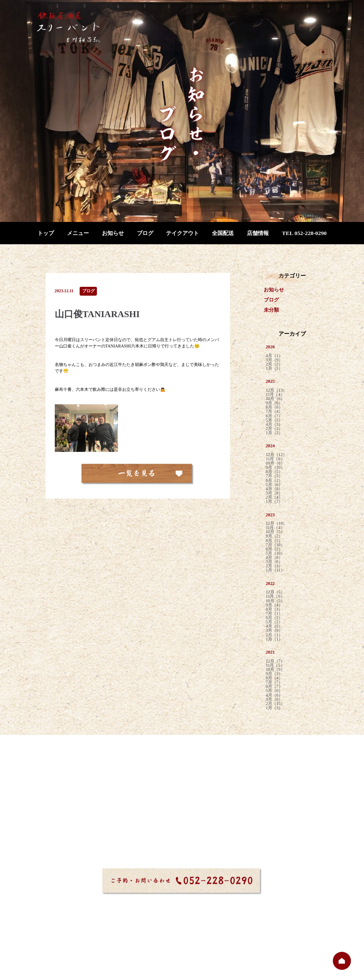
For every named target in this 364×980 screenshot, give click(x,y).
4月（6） (274, 558)
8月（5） (274, 472)
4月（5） (274, 626)
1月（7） (274, 502)
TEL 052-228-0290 (304, 233)
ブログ (145, 233)
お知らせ (113, 233)
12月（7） (275, 661)
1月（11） (275, 570)
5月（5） (274, 420)
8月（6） (274, 407)
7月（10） (275, 545)
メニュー (78, 233)
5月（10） (275, 553)
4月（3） (274, 425)
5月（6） (274, 485)
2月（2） (274, 364)
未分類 (271, 310)
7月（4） (274, 411)
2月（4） (274, 497)
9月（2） (274, 536)
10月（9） (275, 670)
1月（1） (274, 639)
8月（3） (274, 609)
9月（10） (275, 467)
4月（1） (274, 356)
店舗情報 (258, 233)
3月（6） (274, 562)
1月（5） (274, 369)
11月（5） (275, 665)
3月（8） (274, 493)
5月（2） (274, 622)
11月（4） (275, 395)
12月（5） (275, 592)
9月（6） (274, 403)
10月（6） (275, 399)
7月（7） (274, 682)
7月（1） (274, 614)
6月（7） (274, 416)
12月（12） (276, 455)
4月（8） (274, 489)
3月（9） (274, 360)
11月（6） (275, 459)
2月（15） (275, 704)
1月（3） (274, 433)
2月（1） (274, 635)
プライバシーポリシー (201, 955)
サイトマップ (155, 955)
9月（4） (274, 605)
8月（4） (274, 678)
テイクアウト (182, 233)
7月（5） (274, 476)
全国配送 (223, 233)
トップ (46, 233)
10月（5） (275, 532)
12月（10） (276, 523)
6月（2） (274, 481)
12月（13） (276, 390)
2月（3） (274, 429)
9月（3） (274, 674)
